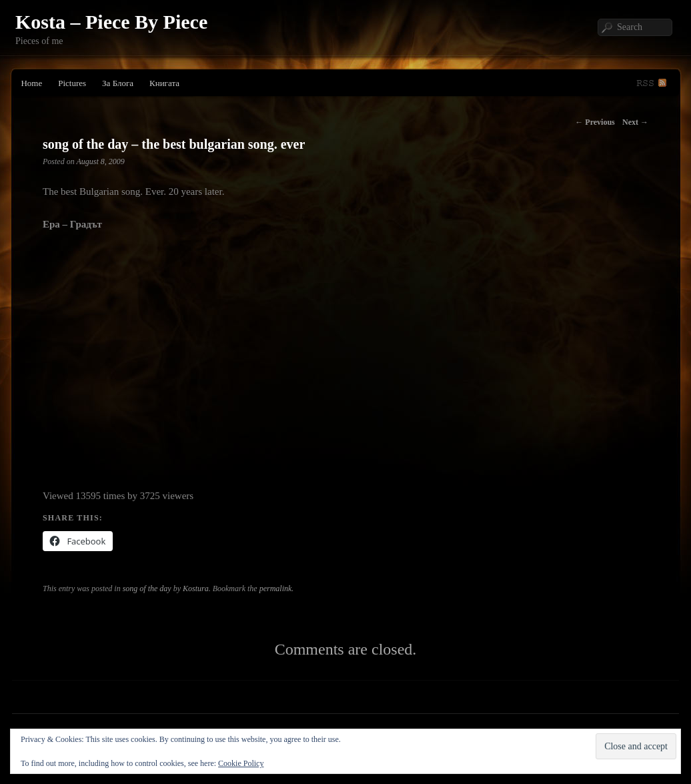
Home (31, 83)
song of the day (147, 589)
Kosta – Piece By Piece (111, 22)
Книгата (164, 83)
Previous (595, 122)
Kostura (196, 589)
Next (635, 122)
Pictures (72, 83)
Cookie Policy (241, 763)
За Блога (118, 83)
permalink (276, 589)
